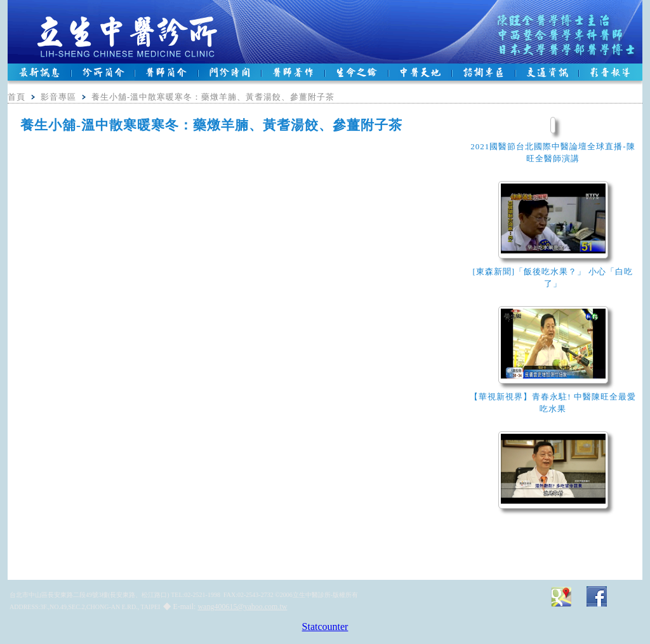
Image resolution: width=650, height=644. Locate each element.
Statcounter (325, 627)
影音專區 (58, 97)
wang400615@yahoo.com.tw (242, 607)
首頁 (17, 97)
